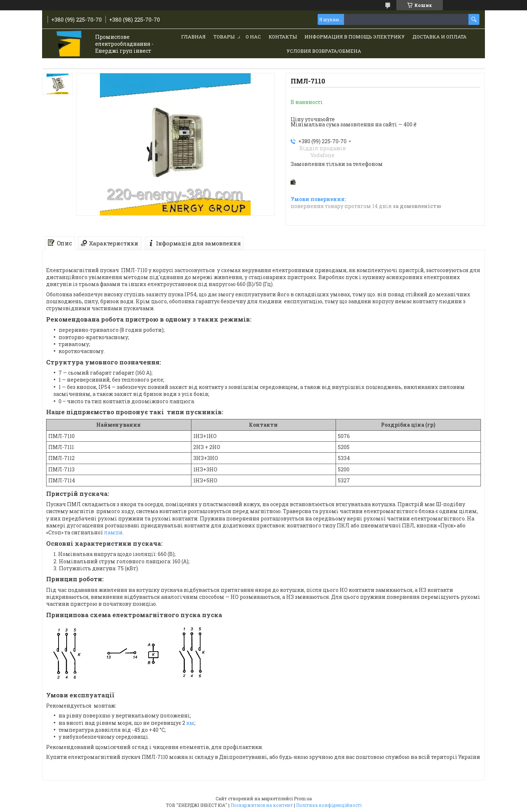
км (190, 723)
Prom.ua (303, 798)
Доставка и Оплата (440, 37)
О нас (253, 37)
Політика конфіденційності (329, 805)
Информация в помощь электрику (355, 37)
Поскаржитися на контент (262, 805)
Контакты (283, 37)
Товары (224, 37)
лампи (113, 532)
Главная (193, 37)
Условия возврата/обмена (324, 51)
